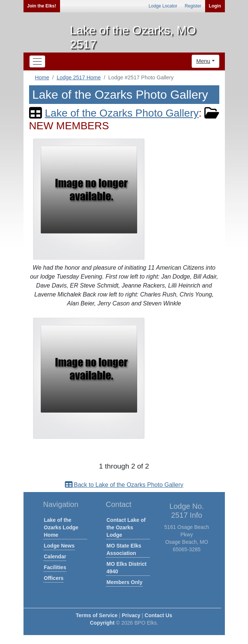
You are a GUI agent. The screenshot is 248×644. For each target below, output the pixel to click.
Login (215, 6)
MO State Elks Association (124, 549)
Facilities (55, 567)
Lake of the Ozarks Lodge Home (61, 527)
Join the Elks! (42, 6)
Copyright (102, 623)
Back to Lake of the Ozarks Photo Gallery (124, 485)
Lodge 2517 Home (79, 77)
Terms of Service (97, 615)
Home (42, 77)
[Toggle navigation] (37, 61)
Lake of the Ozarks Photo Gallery (122, 113)
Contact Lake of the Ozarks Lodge (126, 527)
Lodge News (59, 546)
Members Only (125, 582)
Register (193, 6)
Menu (203, 61)
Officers (54, 578)
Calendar (55, 556)
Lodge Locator (163, 6)
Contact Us (158, 615)
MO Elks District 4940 (127, 568)
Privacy (131, 615)
